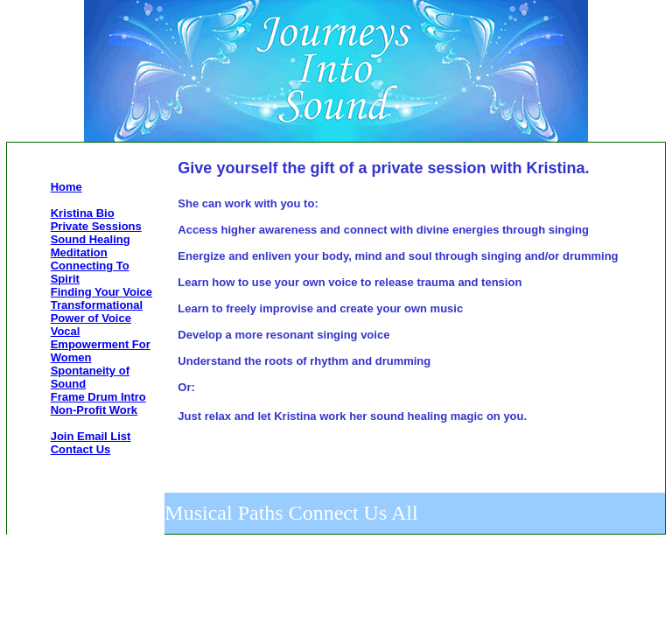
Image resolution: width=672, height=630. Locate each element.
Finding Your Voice (101, 292)
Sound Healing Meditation (91, 246)
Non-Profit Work (94, 410)
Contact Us (81, 449)
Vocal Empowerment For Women (101, 344)
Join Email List (91, 436)
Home (66, 187)
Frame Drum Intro (98, 397)
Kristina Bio (83, 213)
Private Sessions (96, 226)
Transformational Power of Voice (97, 311)
